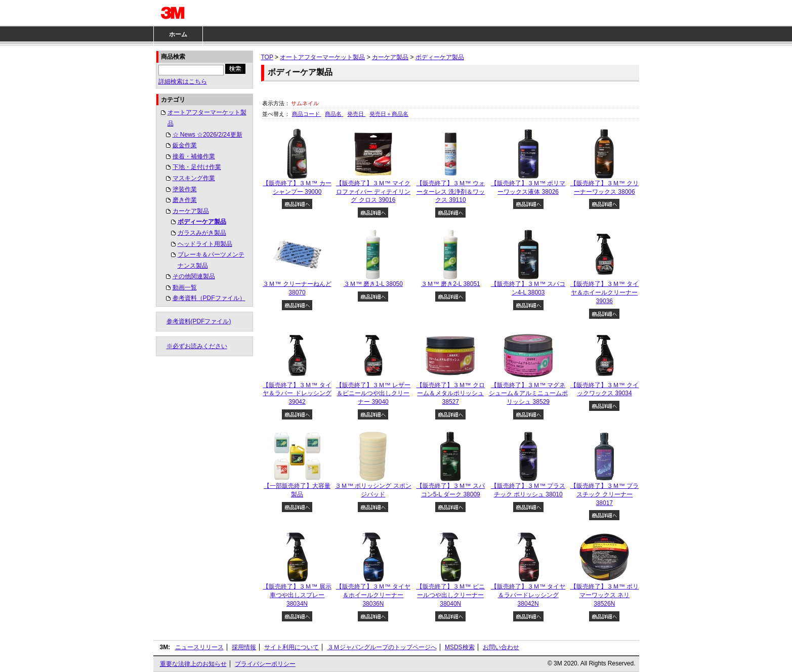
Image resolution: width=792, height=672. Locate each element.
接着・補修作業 (194, 156)
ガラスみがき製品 (202, 233)
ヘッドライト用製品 (205, 244)
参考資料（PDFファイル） (209, 298)
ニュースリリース (199, 647)
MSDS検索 (460, 647)
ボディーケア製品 (202, 222)
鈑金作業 (185, 145)
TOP (267, 57)
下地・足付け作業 (197, 167)
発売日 (356, 114)
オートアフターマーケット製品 (207, 118)
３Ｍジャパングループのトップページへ (382, 647)
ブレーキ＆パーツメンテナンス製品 (211, 260)
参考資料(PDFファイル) (199, 321)
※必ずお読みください (197, 346)
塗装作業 (185, 189)
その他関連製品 (194, 276)
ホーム (178, 34)
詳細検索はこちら (183, 81)
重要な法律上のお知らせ (193, 664)
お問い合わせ (501, 647)
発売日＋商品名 (389, 114)
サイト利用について (291, 647)
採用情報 (244, 647)
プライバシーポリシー (265, 664)
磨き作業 (185, 200)
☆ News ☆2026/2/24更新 (207, 135)
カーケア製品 (191, 211)
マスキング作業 (194, 178)
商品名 (334, 114)
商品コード (307, 114)
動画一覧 (185, 287)
